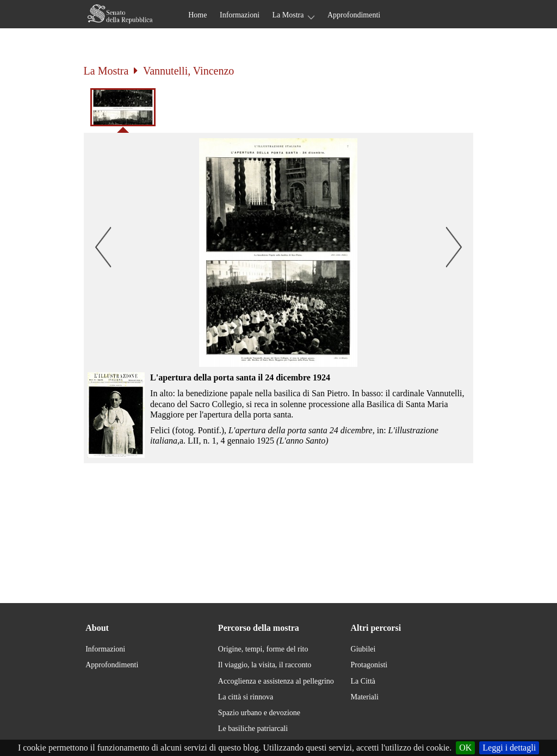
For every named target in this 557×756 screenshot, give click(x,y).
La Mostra (288, 15)
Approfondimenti (354, 15)
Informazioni (240, 15)
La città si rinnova (246, 697)
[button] (279, 253)
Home (197, 15)
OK (465, 748)
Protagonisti (369, 665)
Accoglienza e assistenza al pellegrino (276, 681)
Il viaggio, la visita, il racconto (265, 665)
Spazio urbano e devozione (259, 713)
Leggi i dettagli (509, 748)
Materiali (365, 697)
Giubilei (363, 649)
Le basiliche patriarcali (253, 729)
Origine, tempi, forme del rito (263, 649)
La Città (363, 681)
